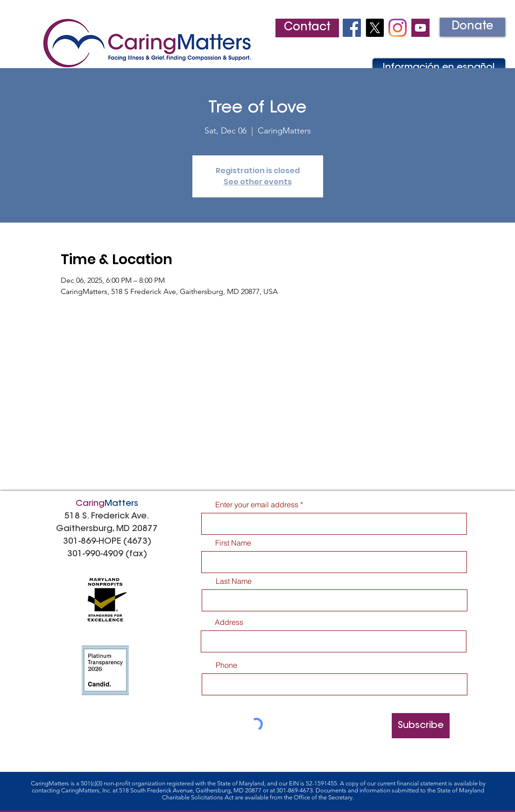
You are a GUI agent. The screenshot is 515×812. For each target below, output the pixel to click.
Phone (226, 665)
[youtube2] (420, 28)
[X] (375, 28)
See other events (258, 182)
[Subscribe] (421, 726)
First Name (233, 543)
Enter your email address (257, 504)
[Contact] (307, 28)
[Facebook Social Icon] (352, 28)
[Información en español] (439, 68)
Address (229, 622)
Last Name (234, 581)
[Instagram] (398, 28)
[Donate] (473, 27)
